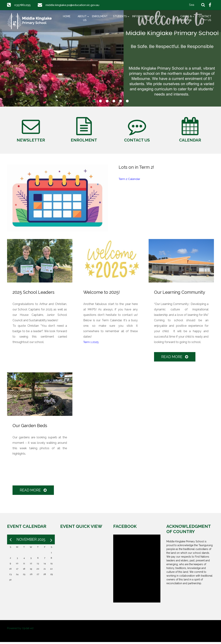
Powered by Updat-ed (20, 630)
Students (120, 16)
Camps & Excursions (184, 18)
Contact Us (205, 18)
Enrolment (100, 16)
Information (141, 16)
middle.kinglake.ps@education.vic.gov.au (73, 5)
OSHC (159, 16)
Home (67, 16)
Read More (175, 359)
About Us (82, 18)
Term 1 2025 (91, 344)
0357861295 (23, 5)
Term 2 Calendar (130, 181)
